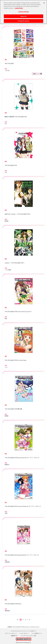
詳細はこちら (36, 74)
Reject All (23, 16)
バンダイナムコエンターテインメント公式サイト (23, 631)
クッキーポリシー (24, 633)
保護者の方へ (15, 636)
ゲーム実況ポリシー (37, 633)
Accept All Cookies (23, 21)
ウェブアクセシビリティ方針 (28, 636)
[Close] (44, 3)
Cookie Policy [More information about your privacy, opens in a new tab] (19, 8)
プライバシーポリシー (11, 633)
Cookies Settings (23, 11)
